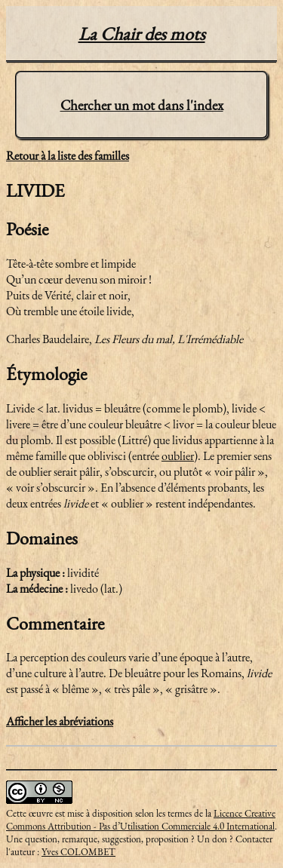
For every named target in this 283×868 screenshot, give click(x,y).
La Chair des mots (142, 34)
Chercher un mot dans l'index (142, 105)
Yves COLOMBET (78, 852)
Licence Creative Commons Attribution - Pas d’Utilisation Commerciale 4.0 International (141, 820)
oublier (178, 456)
